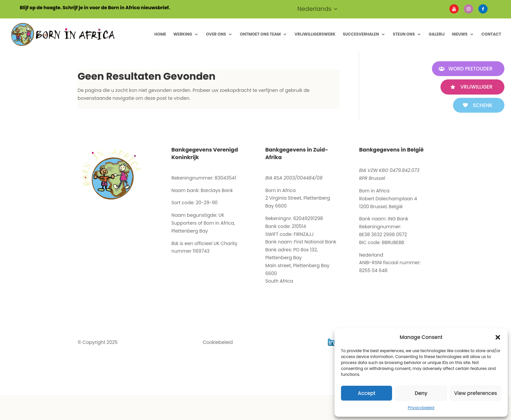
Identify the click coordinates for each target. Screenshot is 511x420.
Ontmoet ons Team (260, 34)
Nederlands (314, 10)
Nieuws (460, 34)
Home (160, 34)
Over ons (216, 34)
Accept (367, 393)
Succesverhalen (361, 34)
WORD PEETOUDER (469, 69)
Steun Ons (404, 34)
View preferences (475, 393)
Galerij (437, 34)
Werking (183, 34)
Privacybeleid (421, 408)
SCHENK (482, 105)
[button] (498, 337)
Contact (491, 34)
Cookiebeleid (218, 342)
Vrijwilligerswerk (315, 34)
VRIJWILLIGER (475, 87)
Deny (421, 393)
